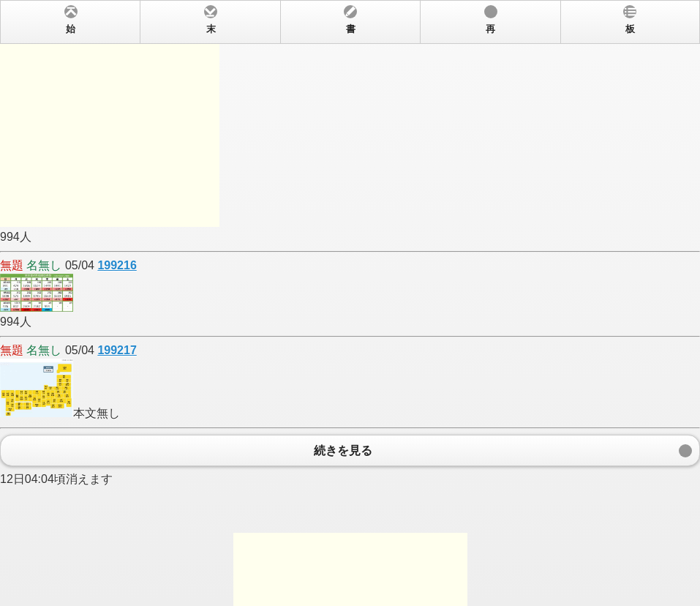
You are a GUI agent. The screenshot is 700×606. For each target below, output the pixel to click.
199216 (117, 265)
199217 (117, 350)
